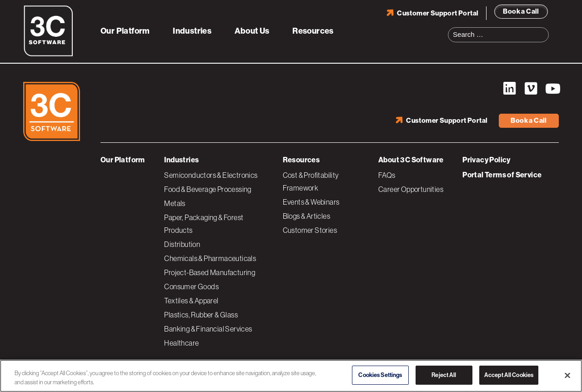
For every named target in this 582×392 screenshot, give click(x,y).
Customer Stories (310, 230)
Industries (192, 31)
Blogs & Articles (306, 216)
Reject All (444, 375)
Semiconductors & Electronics (211, 175)
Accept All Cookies (509, 375)
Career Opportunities (411, 189)
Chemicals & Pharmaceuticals (210, 258)
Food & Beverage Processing (208, 189)
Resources (313, 31)
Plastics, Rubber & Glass (201, 315)
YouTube (552, 89)
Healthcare (181, 343)
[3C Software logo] (48, 55)
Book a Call (521, 11)
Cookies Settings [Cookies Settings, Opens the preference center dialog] (380, 375)
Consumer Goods (191, 286)
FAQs (387, 175)
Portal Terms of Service (502, 175)
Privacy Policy (487, 160)
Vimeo (531, 89)
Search (545, 29)
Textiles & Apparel (191, 301)
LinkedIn (509, 89)
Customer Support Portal (438, 13)
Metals (175, 203)
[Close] (567, 375)
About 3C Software (411, 160)
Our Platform (125, 31)
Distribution (182, 244)
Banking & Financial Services (208, 329)
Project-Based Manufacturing (210, 272)
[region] (291, 376)
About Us (252, 31)
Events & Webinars (311, 202)
